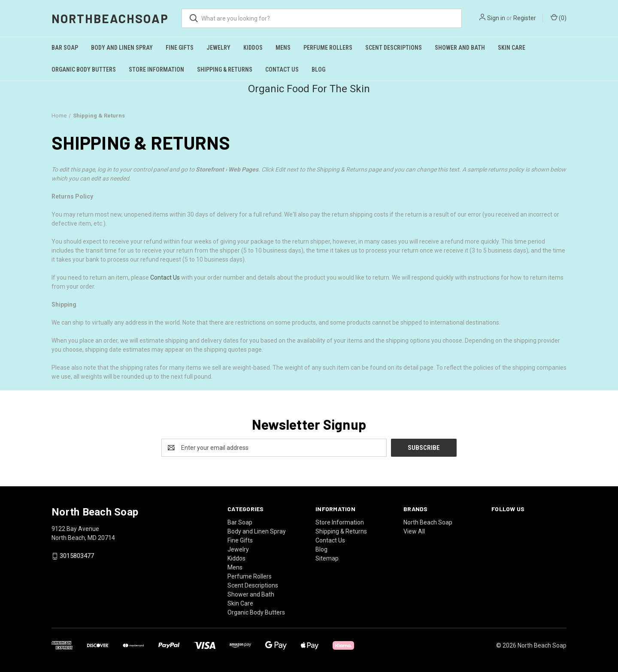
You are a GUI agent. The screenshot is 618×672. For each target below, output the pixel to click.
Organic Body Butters (84, 69)
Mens (283, 48)
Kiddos (253, 48)
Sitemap (327, 558)
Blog (318, 69)
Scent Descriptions (394, 48)
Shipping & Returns (225, 69)
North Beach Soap (428, 522)
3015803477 (77, 556)
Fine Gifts (180, 48)
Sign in (496, 18)
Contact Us (282, 69)
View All (414, 531)
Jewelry (218, 48)
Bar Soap (65, 48)
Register (525, 18)
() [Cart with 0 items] (559, 18)
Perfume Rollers (328, 48)
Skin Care (512, 48)
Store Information (156, 69)
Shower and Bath (460, 48)
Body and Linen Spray (122, 48)
